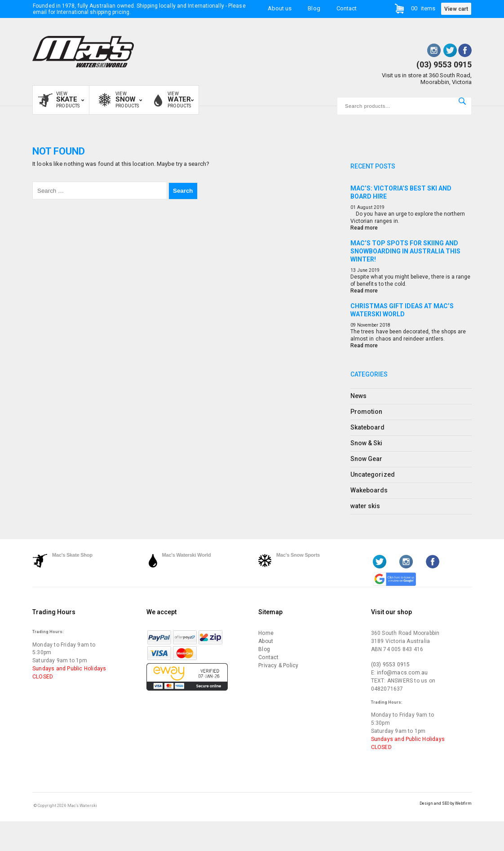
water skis (365, 506)
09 (353, 325)
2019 (379, 207)
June (362, 270)
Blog (314, 8)
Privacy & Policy (278, 665)
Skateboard (368, 427)
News (358, 396)
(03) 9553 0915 (444, 64)
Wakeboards (369, 490)
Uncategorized (373, 474)
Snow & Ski (367, 443)
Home (266, 633)
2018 (385, 325)
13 (353, 270)
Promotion (366, 412)
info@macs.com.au (402, 673)
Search (462, 101)
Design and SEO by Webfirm (446, 803)
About (266, 641)
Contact (347, 8)
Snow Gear (366, 459)
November (368, 325)
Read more (364, 228)
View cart (456, 9)
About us (280, 8)
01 (353, 207)
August (365, 207)
